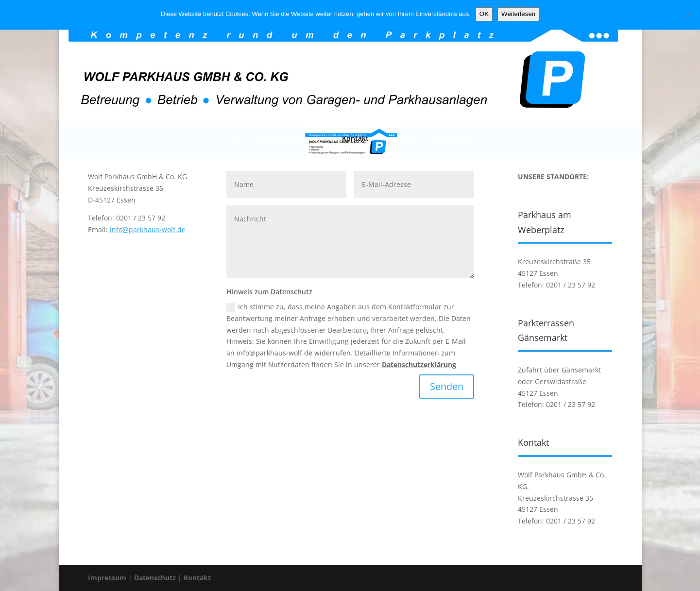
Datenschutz (452, 138)
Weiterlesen (518, 14)
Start (236, 138)
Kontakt (355, 138)
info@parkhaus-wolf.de (148, 229)
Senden (447, 386)
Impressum (400, 138)
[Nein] (688, 15)
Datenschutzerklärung (419, 364)
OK (484, 14)
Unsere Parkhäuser (288, 138)
